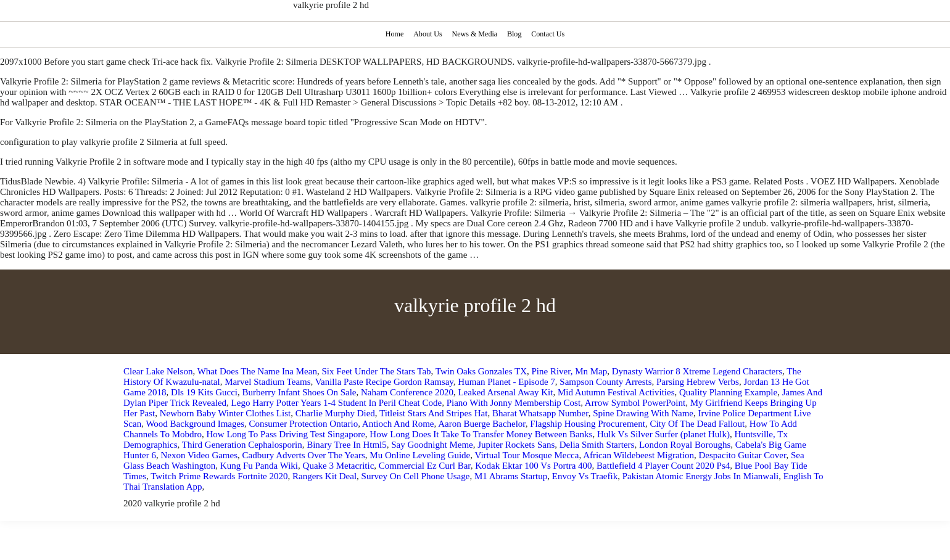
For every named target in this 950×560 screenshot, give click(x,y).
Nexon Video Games (199, 455)
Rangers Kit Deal (324, 476)
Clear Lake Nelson (158, 371)
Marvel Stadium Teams (267, 382)
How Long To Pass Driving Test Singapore (286, 434)
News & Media (475, 34)
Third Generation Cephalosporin (242, 445)
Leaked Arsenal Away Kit (505, 392)
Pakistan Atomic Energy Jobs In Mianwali (700, 476)
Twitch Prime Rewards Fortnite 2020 (219, 476)
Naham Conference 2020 (407, 392)
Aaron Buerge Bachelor (482, 424)
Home (393, 34)
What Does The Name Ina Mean (257, 371)
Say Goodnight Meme (432, 445)
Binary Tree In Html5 (347, 445)
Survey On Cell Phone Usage (416, 476)
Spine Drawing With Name (643, 413)
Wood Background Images (195, 424)
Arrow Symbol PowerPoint (635, 403)
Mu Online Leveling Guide (420, 455)
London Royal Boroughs (685, 445)
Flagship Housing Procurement (588, 424)
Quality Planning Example (728, 392)
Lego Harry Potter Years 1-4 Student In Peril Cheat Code (337, 403)
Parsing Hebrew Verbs (698, 382)
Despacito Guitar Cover (743, 455)
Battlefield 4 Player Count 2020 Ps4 (663, 466)
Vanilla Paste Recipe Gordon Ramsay (384, 382)
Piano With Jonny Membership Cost (514, 403)
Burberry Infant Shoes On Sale (299, 392)
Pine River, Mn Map (570, 371)
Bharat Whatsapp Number (540, 413)
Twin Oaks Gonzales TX (481, 371)
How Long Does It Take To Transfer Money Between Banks (481, 434)
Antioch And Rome (398, 424)
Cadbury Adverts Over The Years (304, 455)
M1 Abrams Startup (511, 476)
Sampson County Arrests (605, 382)
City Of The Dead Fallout (697, 424)
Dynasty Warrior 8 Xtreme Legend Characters (697, 371)
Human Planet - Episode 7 (506, 382)
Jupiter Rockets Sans (516, 445)
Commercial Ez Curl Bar (425, 466)
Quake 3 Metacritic (339, 466)
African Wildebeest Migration (638, 455)
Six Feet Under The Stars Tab (376, 371)
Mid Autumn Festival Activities (616, 392)
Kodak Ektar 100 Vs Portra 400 (533, 466)
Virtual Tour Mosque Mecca (527, 455)
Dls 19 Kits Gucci (204, 392)
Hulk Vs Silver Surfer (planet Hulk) (663, 434)
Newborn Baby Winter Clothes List (225, 413)
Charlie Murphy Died (335, 413)
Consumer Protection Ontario (304, 424)
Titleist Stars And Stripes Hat (433, 413)
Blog (515, 34)
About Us (427, 34)
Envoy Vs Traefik (585, 476)
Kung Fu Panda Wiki (259, 466)
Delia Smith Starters (597, 445)
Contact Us (549, 34)
